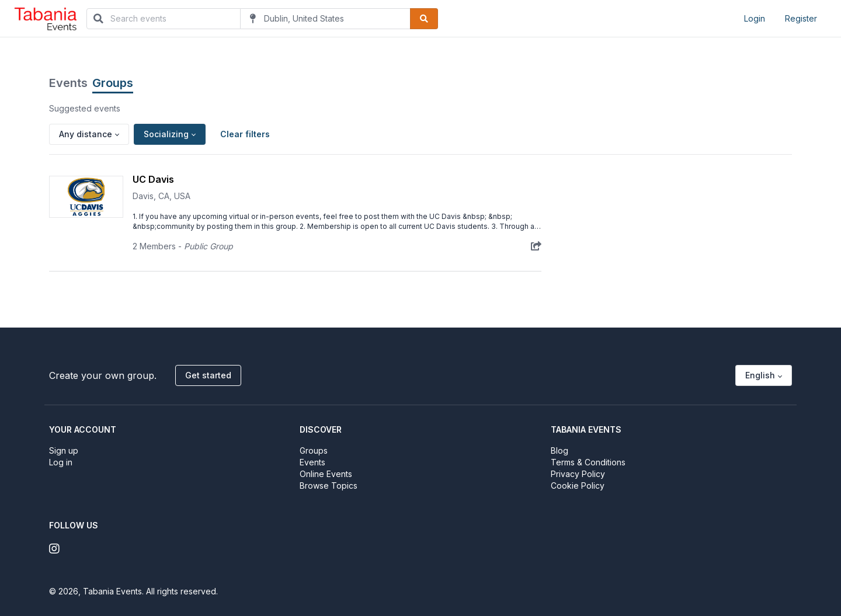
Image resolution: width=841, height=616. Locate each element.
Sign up (64, 450)
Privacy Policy (578, 474)
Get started (208, 375)
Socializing (166, 134)
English (760, 375)
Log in (61, 462)
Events (68, 83)
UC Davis (153, 179)
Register (801, 18)
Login (755, 18)
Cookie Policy (578, 486)
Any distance (86, 134)
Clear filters (245, 134)
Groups (113, 83)
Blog (559, 450)
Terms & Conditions (588, 462)
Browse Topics (329, 486)
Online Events (326, 474)
